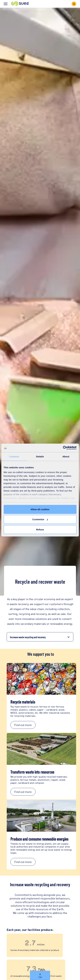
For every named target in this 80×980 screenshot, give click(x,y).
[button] (20, 4)
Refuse (40, 529)
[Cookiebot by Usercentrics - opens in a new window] (63, 448)
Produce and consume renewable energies (39, 839)
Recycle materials (23, 702)
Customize (40, 519)
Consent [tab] (14, 456)
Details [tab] (40, 456)
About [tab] (66, 456)
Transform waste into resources (32, 772)
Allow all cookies (40, 509)
